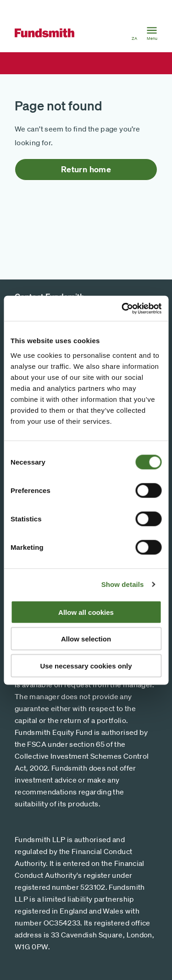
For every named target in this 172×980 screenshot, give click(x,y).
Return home (86, 169)
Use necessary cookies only (86, 665)
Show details (123, 584)
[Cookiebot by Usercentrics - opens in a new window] (122, 308)
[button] (134, 33)
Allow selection (86, 639)
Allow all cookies (86, 612)
